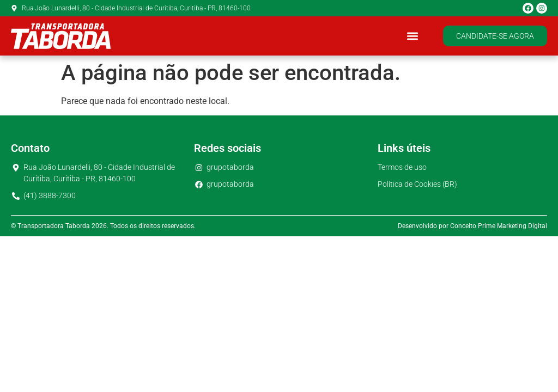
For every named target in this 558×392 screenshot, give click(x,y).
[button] (412, 36)
